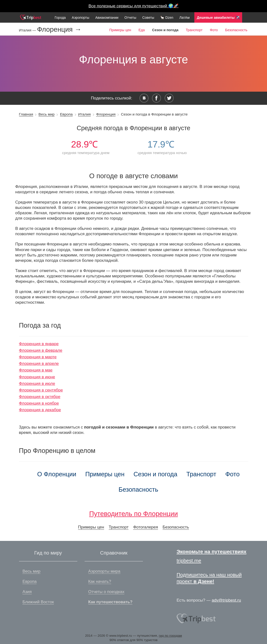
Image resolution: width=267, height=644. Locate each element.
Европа (66, 114)
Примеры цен (120, 30)
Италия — (28, 30)
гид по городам (170, 636)
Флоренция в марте (38, 357)
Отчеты (130, 18)
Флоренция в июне (37, 377)
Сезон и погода (156, 474)
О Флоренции (57, 474)
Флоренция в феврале (41, 350)
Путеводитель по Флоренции (134, 514)
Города (60, 18)
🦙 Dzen (167, 18)
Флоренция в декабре (40, 410)
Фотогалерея (146, 527)
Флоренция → (59, 29)
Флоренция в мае (36, 370)
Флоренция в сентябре (41, 390)
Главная (26, 114)
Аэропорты (80, 18)
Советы (148, 18)
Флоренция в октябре (40, 397)
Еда (142, 30)
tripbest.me (189, 561)
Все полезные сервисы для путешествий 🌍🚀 (133, 6)
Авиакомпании (107, 18)
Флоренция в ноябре (39, 403)
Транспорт (194, 30)
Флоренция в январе (39, 344)
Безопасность (236, 30)
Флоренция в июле (37, 384)
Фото (214, 30)
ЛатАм (184, 18)
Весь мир (47, 114)
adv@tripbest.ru (226, 600)
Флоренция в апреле (39, 364)
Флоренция (106, 114)
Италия (84, 114)
